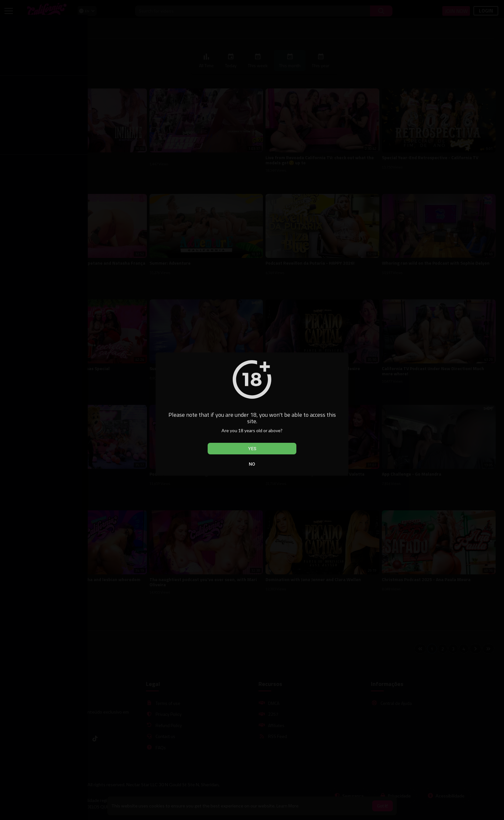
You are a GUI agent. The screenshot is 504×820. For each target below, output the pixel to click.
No (252, 464)
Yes (252, 449)
